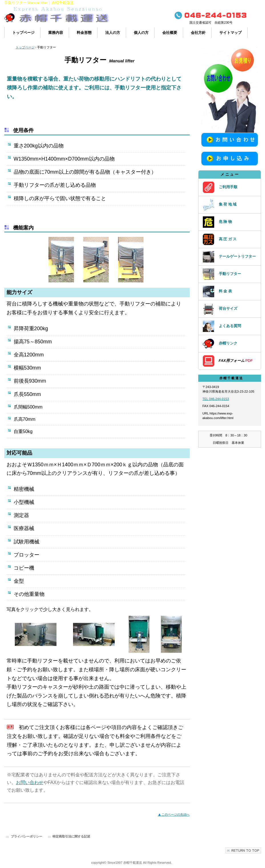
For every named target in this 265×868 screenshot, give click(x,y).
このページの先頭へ (174, 814)
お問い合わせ (30, 782)
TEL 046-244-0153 (216, 399)
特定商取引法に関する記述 (71, 836)
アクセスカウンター (230, 463)
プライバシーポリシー (27, 836)
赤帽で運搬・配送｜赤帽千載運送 (61, 16)
